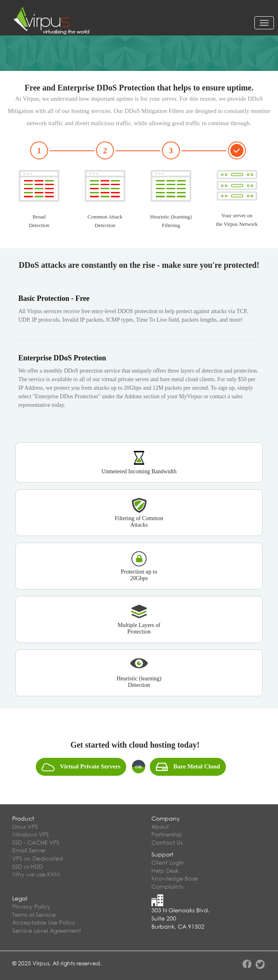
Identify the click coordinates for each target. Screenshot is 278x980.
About (160, 827)
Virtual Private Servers (81, 767)
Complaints (167, 886)
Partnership (167, 834)
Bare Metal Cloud (188, 767)
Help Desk (165, 871)
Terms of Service (34, 915)
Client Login (168, 862)
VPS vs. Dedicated (38, 858)
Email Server (29, 850)
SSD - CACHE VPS (36, 842)
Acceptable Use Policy (44, 922)
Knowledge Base (175, 878)
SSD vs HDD (27, 866)
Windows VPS (31, 834)
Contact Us (167, 842)
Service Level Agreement (47, 930)
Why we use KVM (36, 874)
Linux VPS (25, 827)
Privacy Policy (31, 906)
